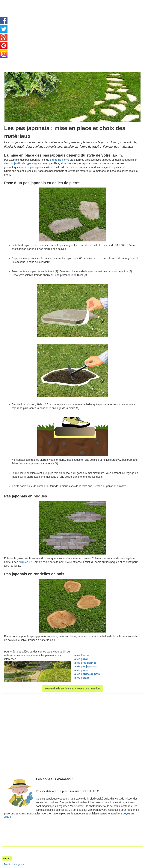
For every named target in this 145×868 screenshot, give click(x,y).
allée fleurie (82, 655)
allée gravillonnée (85, 663)
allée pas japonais (86, 666)
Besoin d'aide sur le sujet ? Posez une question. (72, 689)
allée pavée (81, 670)
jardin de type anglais (28, 163)
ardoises (106, 163)
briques (24, 562)
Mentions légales (14, 864)
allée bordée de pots (87, 674)
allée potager (82, 678)
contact (7, 858)
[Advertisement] (34, 26)
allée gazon (81, 659)
